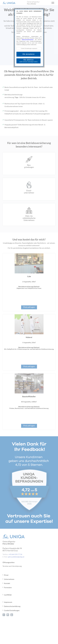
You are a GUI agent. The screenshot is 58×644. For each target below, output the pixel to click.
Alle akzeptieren (28, 54)
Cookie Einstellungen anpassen (29, 48)
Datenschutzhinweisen (28, 40)
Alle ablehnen (29, 61)
